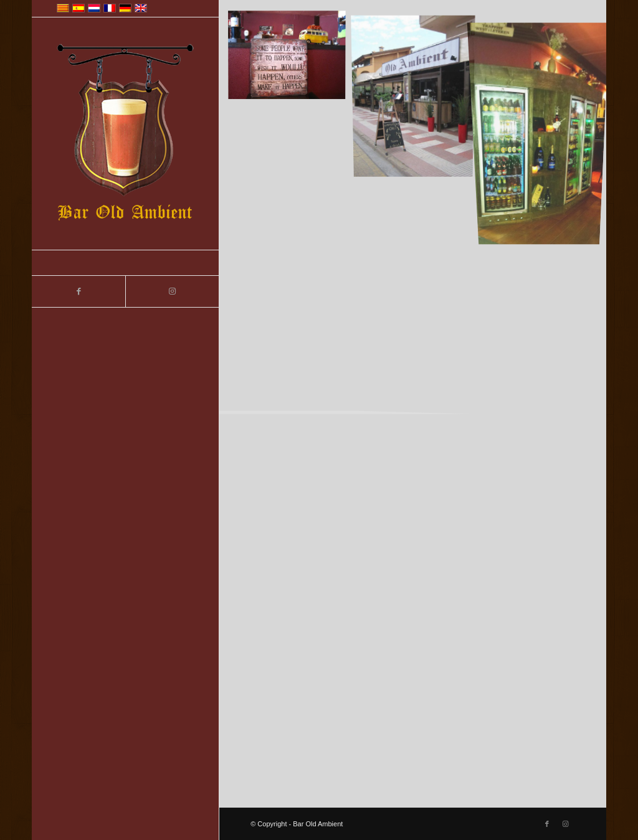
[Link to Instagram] (172, 291)
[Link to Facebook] (79, 291)
